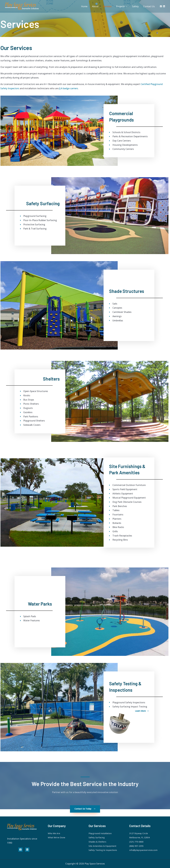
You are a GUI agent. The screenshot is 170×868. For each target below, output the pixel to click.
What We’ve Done (57, 837)
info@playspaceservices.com (144, 850)
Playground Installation (101, 833)
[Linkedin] (164, 6)
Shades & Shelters (98, 842)
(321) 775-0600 (137, 842)
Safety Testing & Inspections (104, 850)
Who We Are (54, 833)
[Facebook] (161, 6)
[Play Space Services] (24, 6)
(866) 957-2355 (137, 846)
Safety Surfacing (97, 837)
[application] (126, 6)
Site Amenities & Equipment (104, 846)
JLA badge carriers (69, 88)
